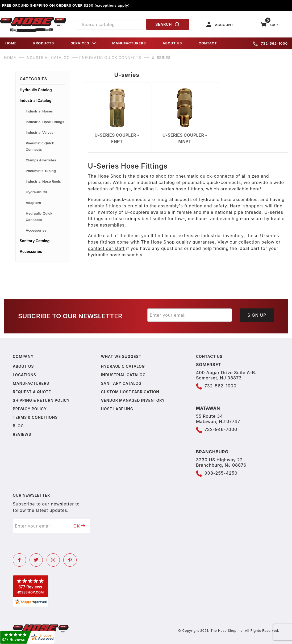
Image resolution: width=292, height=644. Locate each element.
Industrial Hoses (39, 111)
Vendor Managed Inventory (133, 400)
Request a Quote (32, 392)
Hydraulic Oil (36, 192)
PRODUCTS (44, 43)
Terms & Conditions (35, 417)
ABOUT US (172, 43)
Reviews (22, 434)
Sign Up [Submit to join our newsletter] (257, 315)
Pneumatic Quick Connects (40, 146)
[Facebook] (19, 560)
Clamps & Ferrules (41, 160)
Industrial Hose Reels (43, 181)
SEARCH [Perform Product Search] (168, 24)
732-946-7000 (221, 429)
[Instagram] (53, 560)
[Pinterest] (70, 560)
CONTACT (208, 43)
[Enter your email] (190, 315)
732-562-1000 (270, 43)
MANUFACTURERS (129, 43)
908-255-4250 (221, 473)
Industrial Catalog (36, 100)
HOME (11, 43)
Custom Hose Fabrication (130, 392)
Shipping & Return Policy (41, 400)
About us (23, 366)
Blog (18, 426)
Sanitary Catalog (35, 241)
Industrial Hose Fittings (45, 122)
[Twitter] (36, 560)
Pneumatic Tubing (41, 171)
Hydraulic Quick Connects (39, 216)
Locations (24, 375)
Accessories (36, 230)
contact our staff (107, 248)
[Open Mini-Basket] (270, 25)
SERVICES (84, 43)
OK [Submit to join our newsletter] (80, 526)
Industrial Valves (40, 132)
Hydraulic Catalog (36, 90)
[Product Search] (110, 24)
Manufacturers (31, 383)
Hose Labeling (117, 409)
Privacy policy (30, 409)
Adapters (33, 203)
